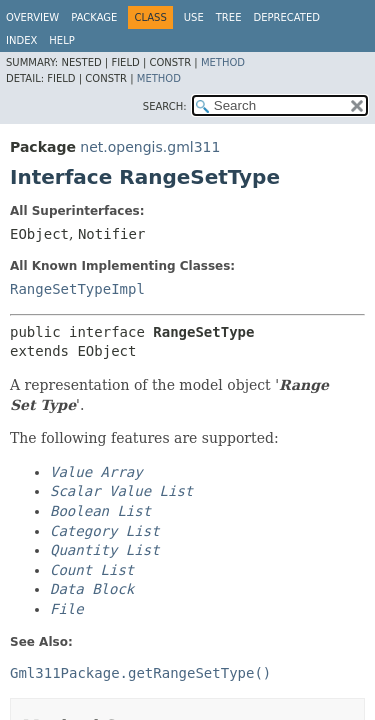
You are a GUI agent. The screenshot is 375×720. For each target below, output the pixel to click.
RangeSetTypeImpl (77, 289)
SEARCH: (165, 106)
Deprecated (286, 17)
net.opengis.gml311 (150, 147)
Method (223, 62)
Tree (229, 17)
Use (194, 17)
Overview (32, 17)
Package (94, 17)
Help (61, 40)
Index (21, 40)
